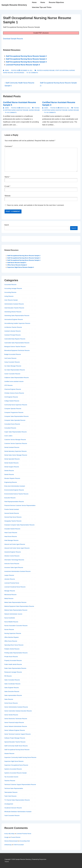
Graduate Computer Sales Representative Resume (19, 525)
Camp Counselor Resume (12, 362)
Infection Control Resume (12, 556)
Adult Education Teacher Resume (14, 308)
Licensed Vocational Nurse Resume (15, 587)
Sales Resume (9, 699)
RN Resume (8, 676)
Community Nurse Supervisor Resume (16, 405)
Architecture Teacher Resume (13, 327)
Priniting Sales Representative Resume (16, 653)
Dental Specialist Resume (12, 459)
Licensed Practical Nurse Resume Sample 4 (23, 65)
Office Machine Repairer (12, 637)
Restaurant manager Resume (13, 672)
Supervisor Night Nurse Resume (14, 761)
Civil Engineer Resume (11, 397)
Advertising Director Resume (13, 312)
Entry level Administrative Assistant (15, 486)
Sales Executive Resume (12, 691)
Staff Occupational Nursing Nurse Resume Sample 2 (26, 56)
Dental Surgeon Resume (12, 467)
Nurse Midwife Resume (11, 622)
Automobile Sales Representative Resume (17, 343)
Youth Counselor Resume (12, 815)
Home (34, 2)
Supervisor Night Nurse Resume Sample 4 (21, 267)
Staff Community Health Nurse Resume (16, 746)
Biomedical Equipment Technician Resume (17, 350)
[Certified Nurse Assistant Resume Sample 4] (64, 108)
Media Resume (9, 598)
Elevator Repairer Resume (12, 478)
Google (7, 837)
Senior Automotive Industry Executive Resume (18, 711)
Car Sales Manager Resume (13, 366)
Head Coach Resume (11, 533)
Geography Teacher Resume (13, 521)
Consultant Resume (10, 428)
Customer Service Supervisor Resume (16, 443)
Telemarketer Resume (11, 792)
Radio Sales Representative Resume (15, 668)
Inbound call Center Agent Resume (15, 544)
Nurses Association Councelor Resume (16, 626)
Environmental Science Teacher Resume (16, 494)
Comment (9, 146)
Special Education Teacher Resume (15, 742)
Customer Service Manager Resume (15, 440)
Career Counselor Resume (12, 374)
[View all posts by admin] (6, 70)
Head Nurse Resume (11, 536)
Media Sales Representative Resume (15, 602)
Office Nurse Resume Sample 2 (17, 265)
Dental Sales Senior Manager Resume (16, 455)
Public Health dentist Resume (13, 664)
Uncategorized (19, 73)
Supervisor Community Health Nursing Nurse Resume (20, 757)
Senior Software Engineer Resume (15, 730)
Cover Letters (8, 436)
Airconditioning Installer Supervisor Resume (17, 323)
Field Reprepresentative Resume (14, 502)
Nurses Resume (49, 70)
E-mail (7, 186)
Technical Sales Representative (14, 788)
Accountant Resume (10, 285)
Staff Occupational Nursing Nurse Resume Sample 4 (26, 62)
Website (8, 196)
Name (7, 177)
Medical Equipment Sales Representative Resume (19, 606)
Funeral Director (16, 837)
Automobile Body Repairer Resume (15, 339)
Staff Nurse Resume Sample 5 (17, 263)
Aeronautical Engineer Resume (14, 319)
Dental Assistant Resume (12, 447)
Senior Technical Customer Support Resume (17, 734)
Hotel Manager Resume (11, 540)
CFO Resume (8, 385)
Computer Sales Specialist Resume (15, 420)
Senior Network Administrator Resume (16, 726)
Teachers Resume (10, 781)
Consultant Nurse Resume (12, 424)
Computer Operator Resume (13, 409)
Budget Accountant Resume (13, 354)
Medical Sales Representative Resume (16, 610)
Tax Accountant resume (11, 777)
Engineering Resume (11, 482)
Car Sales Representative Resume (15, 370)
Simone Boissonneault (11, 841)
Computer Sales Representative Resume (16, 416)
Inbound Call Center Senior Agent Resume (17, 548)
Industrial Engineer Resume (13, 552)
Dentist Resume (9, 471)
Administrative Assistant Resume (14, 304)
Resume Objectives (56, 2)
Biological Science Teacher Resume (15, 347)
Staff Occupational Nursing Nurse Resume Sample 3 (26, 59)
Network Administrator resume (13, 614)
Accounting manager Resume (13, 288)
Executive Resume (10, 498)
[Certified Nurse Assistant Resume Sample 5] (25, 108)
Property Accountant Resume (13, 660)
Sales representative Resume (13, 695)
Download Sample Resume (13, 39)
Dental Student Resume (11, 463)
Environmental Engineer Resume (14, 490)
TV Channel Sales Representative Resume (17, 800)
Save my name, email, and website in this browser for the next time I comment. (36, 205)
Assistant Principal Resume (12, 335)
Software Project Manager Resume (15, 738)
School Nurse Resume (11, 703)
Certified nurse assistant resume (16, 110)
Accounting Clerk (25, 841)
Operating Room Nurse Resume (14, 645)
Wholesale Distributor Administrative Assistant (18, 812)
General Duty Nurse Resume (13, 517)
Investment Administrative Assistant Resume (17, 571)
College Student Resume (12, 401)
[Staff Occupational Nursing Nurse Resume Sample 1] (26, 70)
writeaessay (8, 845)
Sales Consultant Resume (12, 680)
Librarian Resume (10, 579)
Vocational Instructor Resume (13, 808)
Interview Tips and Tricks (42, 7)
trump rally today (9, 834)
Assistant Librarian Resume (13, 331)
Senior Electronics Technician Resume (16, 719)
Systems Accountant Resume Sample (16, 773)
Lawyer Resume (9, 575)
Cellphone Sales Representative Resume (17, 378)
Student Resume (9, 753)
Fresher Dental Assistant (12, 509)
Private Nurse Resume (11, 657)
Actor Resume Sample (11, 300)
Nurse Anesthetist (10, 618)
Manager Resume (10, 591)
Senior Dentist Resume (11, 715)
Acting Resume (9, 296)
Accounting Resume (10, 292)
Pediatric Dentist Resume (12, 649)
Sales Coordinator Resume (12, 684)
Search (7, 225)
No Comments (33, 73)
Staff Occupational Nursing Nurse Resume (17, 750)
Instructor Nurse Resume (12, 564)
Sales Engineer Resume (12, 688)
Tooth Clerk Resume (10, 796)
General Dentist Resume (12, 513)
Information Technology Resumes (14, 560)
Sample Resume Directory (14, 5)
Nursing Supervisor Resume (13, 633)
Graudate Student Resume (12, 529)
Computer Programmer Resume (14, 412)
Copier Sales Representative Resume (16, 432)
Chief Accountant (19, 845)
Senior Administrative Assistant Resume (16, 707)
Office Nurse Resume (11, 641)
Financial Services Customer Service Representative (20, 505)
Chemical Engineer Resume (13, 389)
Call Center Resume (10, 358)
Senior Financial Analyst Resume (14, 722)
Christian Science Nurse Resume (14, 393)
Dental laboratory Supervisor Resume (15, 451)
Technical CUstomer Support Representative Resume (20, 784)
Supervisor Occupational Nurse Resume (16, 765)
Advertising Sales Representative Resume (17, 316)
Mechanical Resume (10, 595)
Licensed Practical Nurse (12, 583)
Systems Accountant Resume (13, 769)
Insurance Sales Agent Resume (14, 567)
